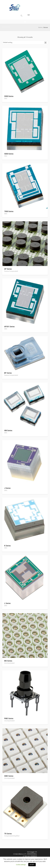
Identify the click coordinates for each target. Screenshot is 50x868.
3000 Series (9, 96)
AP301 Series (9, 327)
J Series (7, 488)
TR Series (8, 834)
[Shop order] (25, 42)
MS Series (8, 661)
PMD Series (9, 718)
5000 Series (9, 154)
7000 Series (9, 211)
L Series (7, 603)
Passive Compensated (11, 271)
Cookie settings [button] (21, 865)
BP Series (8, 373)
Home (40, 27)
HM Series (8, 431)
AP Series (8, 269)
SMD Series (9, 776)
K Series (7, 546)
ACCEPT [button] (32, 865)
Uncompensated (9, 663)
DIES (6, 98)
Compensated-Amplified (12, 836)
